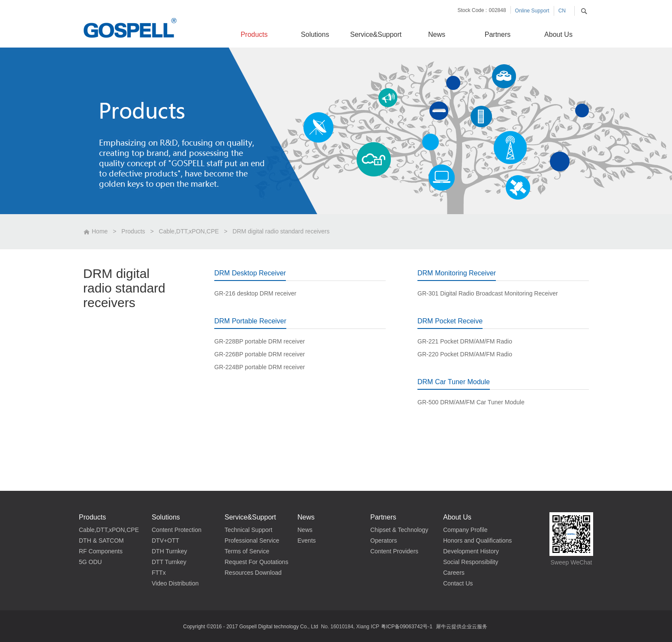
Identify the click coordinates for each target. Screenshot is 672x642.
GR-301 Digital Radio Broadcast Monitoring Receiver (488, 293)
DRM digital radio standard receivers (281, 231)
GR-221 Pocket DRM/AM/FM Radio (465, 341)
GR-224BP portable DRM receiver (259, 367)
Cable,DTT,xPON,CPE (189, 231)
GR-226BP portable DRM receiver (259, 354)
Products (133, 231)
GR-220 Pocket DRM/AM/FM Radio (465, 354)
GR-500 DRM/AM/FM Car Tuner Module (471, 402)
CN (562, 11)
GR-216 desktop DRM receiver (255, 293)
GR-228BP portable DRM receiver (259, 341)
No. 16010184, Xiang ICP (350, 627)
